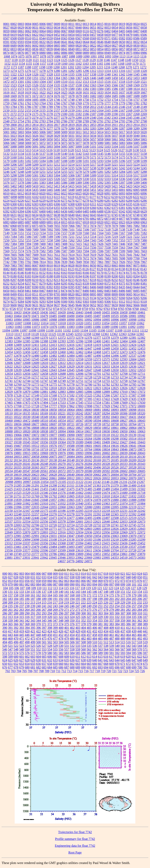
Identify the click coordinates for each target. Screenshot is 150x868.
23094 (27, 540)
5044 (6, 139)
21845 (35, 500)
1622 (43, 92)
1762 (28, 103)
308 (129, 613)
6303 (35, 204)
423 (44, 631)
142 (72, 592)
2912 (122, 125)
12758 (124, 381)
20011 (115, 453)
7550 (71, 247)
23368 (62, 543)
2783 (43, 121)
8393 (57, 287)
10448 (88, 312)
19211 (62, 439)
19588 (71, 446)
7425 (93, 244)
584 (72, 653)
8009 (43, 266)
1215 (100, 67)
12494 (106, 356)
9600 (14, 305)
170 (84, 595)
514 (117, 642)
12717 (35, 377)
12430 (27, 348)
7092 (50, 229)
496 (16, 642)
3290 (144, 129)
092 (84, 584)
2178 (50, 114)
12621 (141, 363)
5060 (108, 139)
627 (22, 660)
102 (140, 584)
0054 (115, 28)
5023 (14, 136)
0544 (42, 38)
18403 (115, 417)
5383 (43, 183)
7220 (122, 237)
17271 (124, 395)
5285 (129, 172)
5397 (122, 183)
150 (117, 592)
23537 (133, 547)
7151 (21, 233)
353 (89, 621)
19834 (106, 449)
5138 (50, 154)
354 (95, 621)
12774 (44, 385)
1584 (100, 89)
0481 (137, 35)
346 (50, 621)
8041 (86, 266)
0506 (144, 35)
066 (84, 581)
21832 (132, 496)
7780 (14, 262)
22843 (141, 529)
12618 (115, 363)
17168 (53, 395)
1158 (50, 64)
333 (123, 617)
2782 (35, 121)
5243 (129, 168)
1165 (100, 64)
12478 (18, 356)
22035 (35, 507)
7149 (6, 233)
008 (50, 574)
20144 (62, 460)
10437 (53, 312)
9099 (71, 298)
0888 (79, 53)
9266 (144, 298)
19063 (141, 431)
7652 (21, 258)
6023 (64, 193)
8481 (93, 291)
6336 (136, 204)
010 (61, 574)
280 (117, 610)
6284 (129, 201)
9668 (144, 305)
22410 (9, 518)
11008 (27, 323)
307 (123, 613)
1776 (100, 103)
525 (33, 646)
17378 (62, 399)
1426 (86, 78)
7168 (129, 233)
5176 (129, 157)
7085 (14, 229)
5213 (64, 165)
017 (100, 574)
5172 (100, 157)
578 (39, 653)
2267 (129, 114)
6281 (108, 201)
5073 (50, 143)
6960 (137, 222)
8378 (129, 284)
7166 (115, 233)
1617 (14, 92)
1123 (50, 60)
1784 (14, 107)
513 (111, 642)
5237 (86, 168)
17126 (18, 395)
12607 (18, 363)
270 (61, 610)
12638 (9, 370)
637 (78, 660)
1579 (64, 89)
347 (55, 621)
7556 (93, 247)
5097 (71, 147)
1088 (72, 56)
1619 (28, 92)
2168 (129, 110)
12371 (53, 338)
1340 (108, 74)
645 (123, 660)
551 (33, 649)
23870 (141, 554)
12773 (35, 385)
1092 (101, 56)
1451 (122, 78)
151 (123, 592)
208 (5, 602)
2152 (21, 110)
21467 (62, 489)
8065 (115, 266)
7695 (115, 258)
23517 (106, 547)
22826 (115, 529)
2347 (144, 118)
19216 (70, 439)
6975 (35, 226)
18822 (71, 428)
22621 (97, 522)
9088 (28, 298)
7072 (86, 226)
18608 (115, 421)
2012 (93, 107)
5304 (57, 175)
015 (89, 574)
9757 (70, 309)
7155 (50, 233)
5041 (144, 136)
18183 (53, 413)
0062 (28, 31)
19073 (44, 435)
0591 (6, 42)
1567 (122, 85)
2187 (93, 114)
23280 (124, 540)
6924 (129, 222)
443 (10, 635)
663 (78, 664)
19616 (115, 446)
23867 (133, 554)
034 (50, 577)
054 (16, 581)
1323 (21, 74)
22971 (133, 532)
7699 (129, 258)
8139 (129, 269)
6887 (28, 222)
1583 (93, 89)
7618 (86, 255)
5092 (43, 147)
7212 (79, 237)
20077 (62, 457)
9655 (100, 305)
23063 (115, 536)
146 (95, 592)
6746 (122, 215)
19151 (9, 439)
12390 (53, 341)
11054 (106, 323)
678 (16, 667)
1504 (43, 82)
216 (50, 602)
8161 (50, 273)
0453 (64, 35)
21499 (124, 489)
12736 (133, 377)
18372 (71, 417)
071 (112, 581)
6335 (129, 204)
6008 (144, 190)
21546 (44, 493)
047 (123, 577)
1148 (121, 60)
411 (123, 628)
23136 (71, 540)
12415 (62, 345)
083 (33, 584)
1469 (144, 78)
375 (67, 624)
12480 (35, 356)
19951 (35, 453)
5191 (86, 161)
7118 (108, 229)
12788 (18, 388)
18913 (18, 431)
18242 (79, 413)
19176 (27, 439)
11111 (136, 330)
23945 (53, 558)
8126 (86, 269)
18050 (53, 410)
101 (134, 584)
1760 (14, 103)
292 (39, 613)
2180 (64, 114)
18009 (141, 406)
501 (44, 642)
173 (100, 595)
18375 (80, 417)
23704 (115, 550)
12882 (53, 392)
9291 (35, 302)
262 (16, 610)
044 (106, 577)
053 (10, 581)
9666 (137, 305)
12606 (9, 363)
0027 (6, 28)
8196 (86, 276)
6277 (79, 201)
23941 (35, 558)
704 (19, 671)
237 (22, 606)
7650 (14, 258)
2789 (86, 121)
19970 (53, 453)
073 (123, 581)
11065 (18, 327)
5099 (79, 147)
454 (72, 635)
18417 (124, 417)
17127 (27, 395)
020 (117, 574)
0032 (43, 28)
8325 (79, 284)
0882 (57, 53)
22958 (115, 532)
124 (116, 588)
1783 (6, 107)
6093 (122, 193)
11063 (10, 327)
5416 (79, 186)
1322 (14, 74)
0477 (115, 35)
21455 (44, 489)
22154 (18, 511)
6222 (136, 197)
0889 (86, 53)
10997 (124, 320)
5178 (144, 157)
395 (33, 628)
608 (61, 657)
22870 (27, 532)
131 (10, 592)
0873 (144, 49)
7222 (136, 237)
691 (89, 667)
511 (100, 642)
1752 (100, 100)
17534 (71, 403)
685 (55, 667)
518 (140, 642)
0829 (129, 46)
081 (22, 584)
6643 (93, 215)
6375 (115, 208)
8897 (100, 294)
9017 (144, 294)
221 (78, 602)
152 (129, 592)
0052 (100, 28)
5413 (57, 186)
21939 (71, 504)
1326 (35, 74)
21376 (106, 485)
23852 (106, 554)
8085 (14, 269)
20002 (106, 453)
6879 (129, 219)
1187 (21, 67)
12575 (106, 359)
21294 (44, 485)
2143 (100, 107)
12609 (35, 363)
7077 (100, 226)
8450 (6, 291)
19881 (18, 453)
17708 (18, 406)
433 (100, 631)
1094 (115, 56)
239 (33, 606)
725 (137, 671)
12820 (71, 388)
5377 (14, 183)
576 (27, 653)
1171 (142, 64)
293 (44, 613)
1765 (50, 103)
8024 (64, 266)
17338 (35, 399)
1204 (85, 67)
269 (55, 610)
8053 (108, 266)
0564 (57, 38)
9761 (92, 309)
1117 (8, 60)
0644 (86, 42)
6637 (50, 215)
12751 (80, 381)
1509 (57, 82)
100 (129, 584)
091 (78, 584)
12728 (88, 377)
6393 (14, 211)
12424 (132, 345)
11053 (97, 323)
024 (140, 574)
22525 (141, 518)
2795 (122, 121)
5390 (86, 183)
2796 (129, 121)
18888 (9, 431)
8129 (100, 269)
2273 (28, 118)
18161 (35, 413)
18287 (97, 413)
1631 (86, 92)
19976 (62, 453)
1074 (14, 56)
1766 (57, 103)
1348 (14, 78)
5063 (129, 139)
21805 (71, 496)
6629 (144, 211)
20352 (9, 467)
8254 (21, 284)
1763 (35, 103)
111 (44, 588)
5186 (50, 161)
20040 (132, 453)
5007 (50, 132)
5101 (93, 147)
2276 (50, 118)
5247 (14, 172)
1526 (35, 85)
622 (140, 657)
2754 (21, 121)
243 (55, 606)
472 (27, 639)
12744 (27, 381)
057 (33, 581)
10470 (27, 316)
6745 (115, 215)
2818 (64, 125)
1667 (144, 92)
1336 (79, 74)
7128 (115, 229)
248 (84, 606)
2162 (86, 110)
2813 (28, 125)
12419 (97, 345)
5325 (50, 179)
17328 (27, 399)
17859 (62, 406)
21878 (97, 500)
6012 (21, 193)
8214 (64, 280)
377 (78, 624)
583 (67, 653)
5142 (79, 154)
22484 (80, 518)
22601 (80, 522)
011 (67, 574)
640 (95, 660)
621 (134, 657)
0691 (28, 46)
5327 (64, 179)
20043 (141, 453)
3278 (57, 129)
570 (140, 649)
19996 (88, 453)
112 (50, 588)
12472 (115, 352)
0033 (50, 28)
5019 (136, 132)
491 (134, 639)
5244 (137, 168)
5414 (64, 186)
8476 (71, 291)
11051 (88, 323)
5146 (108, 154)
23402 (88, 543)
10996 (115, 320)
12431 (35, 348)
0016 (107, 24)
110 (39, 588)
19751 (80, 449)
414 (140, 628)
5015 (107, 132)
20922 (88, 478)
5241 (115, 168)
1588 (129, 89)
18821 (62, 428)
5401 (6, 186)
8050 (93, 266)
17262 (97, 395)
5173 (108, 157)
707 (36, 671)
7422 (86, 244)
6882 (144, 219)
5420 (107, 186)
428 (72, 631)
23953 (71, 558)
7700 (137, 258)
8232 (115, 280)
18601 (106, 421)
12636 (133, 366)
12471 (106, 352)
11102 (67, 330)
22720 (53, 525)
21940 (80, 504)
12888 (97, 392)
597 (145, 653)
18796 (27, 428)
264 (27, 610)
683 (44, 667)
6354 (50, 208)
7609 (35, 255)
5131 (143, 150)
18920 (27, 431)
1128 (85, 60)
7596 (100, 251)
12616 (97, 363)
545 (145, 646)
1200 (56, 67)
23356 (44, 543)
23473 (27, 547)
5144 (93, 154)
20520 (106, 467)
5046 (21, 139)
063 (67, 581)
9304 (93, 302)
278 (106, 610)
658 (50, 664)
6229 (43, 201)
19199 (53, 439)
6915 (64, 222)
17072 (141, 392)
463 (123, 635)
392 (16, 628)
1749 (79, 100)
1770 (86, 103)
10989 (62, 320)
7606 (21, 255)
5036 (108, 136)
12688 (62, 374)
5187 (57, 161)
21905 (35, 504)
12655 (18, 374)
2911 (115, 125)
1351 (35, 78)
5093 (50, 147)
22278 (71, 514)
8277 (35, 284)
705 (24, 671)
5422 (122, 186)
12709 (133, 374)
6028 (100, 193)
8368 (93, 284)
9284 (21, 302)
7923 (115, 262)
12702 (106, 374)
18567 (80, 421)
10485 (53, 316)
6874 (115, 219)
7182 (144, 233)
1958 (86, 107)
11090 (114, 327)
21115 (71, 482)
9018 (6, 298)
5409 (28, 186)
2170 (144, 110)
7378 (137, 240)
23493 (71, 547)
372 (50, 624)
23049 (80, 536)
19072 (35, 435)
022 (128, 574)
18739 (97, 424)
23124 (62, 540)
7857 (93, 262)
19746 (71, 449)
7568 (144, 247)
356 (106, 621)
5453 (108, 190)
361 (134, 621)
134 (27, 592)
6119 (71, 197)
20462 (71, 467)
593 (123, 653)
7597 (108, 251)
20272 (71, 464)
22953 (97, 532)
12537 (133, 356)
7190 (57, 237)
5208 (28, 165)
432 (95, 631)
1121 (36, 60)
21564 (53, 493)
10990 (71, 320)
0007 (50, 24)
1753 (108, 100)
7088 (28, 229)
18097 (124, 410)
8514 (42, 294)
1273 (6, 71)
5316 (129, 175)
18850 (97, 428)
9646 (79, 305)
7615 (79, 255)
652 (16, 664)
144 (84, 592)
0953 (115, 53)
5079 (93, 143)
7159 (79, 233)
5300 (28, 175)
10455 (106, 312)
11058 (132, 323)
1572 (14, 89)
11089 (106, 327)
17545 (80, 403)
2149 (144, 107)
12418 (88, 345)
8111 (50, 269)
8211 (42, 280)
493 (145, 639)
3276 (43, 129)
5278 (79, 172)
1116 (143, 56)
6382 (129, 208)
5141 (71, 154)
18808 (35, 428)
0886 (64, 53)
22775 (62, 529)
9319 (6, 305)
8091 (35, 269)
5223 (129, 165)
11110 (127, 330)
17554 (97, 403)
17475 (27, 403)
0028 (14, 28)
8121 (64, 269)
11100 (50, 330)
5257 (71, 172)
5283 (115, 172)
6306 (57, 204)
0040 (79, 28)
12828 (141, 388)
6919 (93, 222)
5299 (21, 175)
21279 (9, 485)
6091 (107, 193)
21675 (115, 493)
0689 (14, 46)
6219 (122, 197)
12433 (44, 348)
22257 (35, 514)
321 (55, 617)
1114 (129, 56)
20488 (80, 467)
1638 (129, 92)
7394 (28, 244)
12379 (115, 338)
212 (27, 602)
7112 (100, 229)
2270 (6, 118)
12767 (141, 381)
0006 (43, 24)
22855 (18, 532)
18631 (133, 421)
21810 (80, 496)
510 (95, 642)
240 (39, 606)
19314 (132, 439)
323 (67, 617)
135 (33, 592)
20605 (141, 471)
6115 (57, 197)
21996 (18, 507)
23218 (115, 540)
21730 (9, 496)
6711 (108, 215)
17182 (71, 395)
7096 (64, 229)
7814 (43, 262)
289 (22, 613)
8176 (137, 273)
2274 (35, 118)
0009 (57, 24)
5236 (79, 168)
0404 (115, 31)
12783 (115, 385)
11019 (71, 323)
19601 (88, 446)
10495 (88, 316)
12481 (44, 356)
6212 (107, 197)
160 (27, 595)
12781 (97, 385)
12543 (27, 359)
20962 (124, 478)
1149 (128, 60)
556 (61, 649)
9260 (122, 298)
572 (5, 653)
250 (95, 606)
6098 (14, 197)
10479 (44, 316)
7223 (144, 237)
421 (33, 631)
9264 (129, 298)
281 (123, 610)
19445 (9, 446)
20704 (133, 475)
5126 (114, 150)
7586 (57, 251)
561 (89, 649)
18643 (141, 421)
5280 (93, 172)
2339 (86, 118)
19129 (123, 435)
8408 (100, 287)
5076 (71, 143)
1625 (64, 92)
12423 (123, 345)
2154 (35, 110)
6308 (71, 204)
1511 (71, 82)
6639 (64, 215)
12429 (18, 348)
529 (55, 646)
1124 (57, 60)
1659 (137, 92)
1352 (43, 78)
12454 (9, 352)
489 (123, 639)
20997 (27, 482)
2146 (122, 107)
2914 (136, 125)
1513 (86, 82)
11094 (6, 330)
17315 (9, 399)
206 (140, 599)
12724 (62, 377)
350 (72, 621)
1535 (57, 85)
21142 (97, 482)
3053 (21, 129)
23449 (133, 543)
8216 (79, 280)
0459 (108, 35)
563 (100, 649)
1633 (100, 92)
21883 (124, 500)
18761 (124, 424)
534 (84, 646)
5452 (100, 190)
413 (134, 628)
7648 (6, 258)
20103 (97, 457)
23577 (27, 550)
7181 (137, 233)
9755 (63, 309)
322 (61, 617)
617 (111, 657)
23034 (62, 536)
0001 (6, 24)
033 (44, 577)
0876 (21, 53)
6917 (79, 222)
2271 (14, 118)
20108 (106, 457)
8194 (79, 276)
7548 (64, 247)
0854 (100, 49)
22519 (133, 518)
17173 (62, 395)
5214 (71, 165)
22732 (97, 525)
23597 (53, 550)
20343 (141, 464)
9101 (79, 298)
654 (27, 664)
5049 (43, 139)
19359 (53, 442)
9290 (28, 302)
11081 (62, 327)
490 (129, 639)
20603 (133, 471)
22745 (133, 525)
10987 (44, 320)
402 (72, 628)
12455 (18, 352)
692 (95, 667)
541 (123, 646)
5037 (115, 136)
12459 (53, 352)
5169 (79, 157)
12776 (62, 385)
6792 (64, 219)
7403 (50, 244)
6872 (100, 219)
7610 (43, 255)
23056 (106, 536)
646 (129, 660)
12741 (9, 381)
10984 (18, 320)
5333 (108, 179)
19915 (27, 453)
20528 (133, 467)
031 (33, 577)
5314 (115, 175)
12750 (71, 381)
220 (72, 602)
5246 (6, 172)
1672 (35, 96)
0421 (28, 35)
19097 (80, 435)
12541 (9, 359)
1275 (21, 71)
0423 (43, 35)
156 (5, 595)
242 (50, 606)
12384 (18, 341)
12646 (80, 370)
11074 (44, 327)
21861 (62, 500)
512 (106, 642)
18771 (141, 424)
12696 (80, 374)
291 (33, 613)
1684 (108, 96)
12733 (115, 377)
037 (67, 577)
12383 (9, 341)
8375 (122, 284)
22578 (62, 522)
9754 (56, 309)
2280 (79, 118)
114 (61, 588)
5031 (71, 136)
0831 (144, 46)
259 (145, 606)
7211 (71, 237)
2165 (108, 110)
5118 (57, 150)
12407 (141, 341)
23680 (106, 550)
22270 (53, 514)
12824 (106, 388)
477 (55, 639)
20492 (88, 467)
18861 (115, 428)
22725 (80, 525)
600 (16, 657)
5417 (86, 186)
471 (22, 639)
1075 (21, 56)
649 (145, 660)
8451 (14, 291)
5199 (144, 161)
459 (100, 635)
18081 (97, 410)
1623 (50, 92)
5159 (6, 157)
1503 (35, 82)
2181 (71, 114)
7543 (43, 247)
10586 (124, 316)
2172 (14, 114)
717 (92, 671)
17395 (88, 399)
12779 (80, 385)
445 (22, 635)
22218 (106, 511)
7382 (6, 244)
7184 (14, 237)
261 (10, 610)
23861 (124, 554)
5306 (71, 175)
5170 (86, 157)
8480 (86, 291)
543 (134, 646)
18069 (88, 410)
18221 (62, 413)
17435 (133, 399)
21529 (27, 493)
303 (100, 613)
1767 (64, 103)
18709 (62, 424)
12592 (115, 359)
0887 (71, 53)
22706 (35, 525)
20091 (80, 457)
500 (39, 642)
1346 (144, 74)
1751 (93, 100)
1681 (86, 96)
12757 (115, 381)
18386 (88, 417)
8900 (122, 294)
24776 (71, 561)
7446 (122, 244)
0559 (50, 38)
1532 (43, 85)
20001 (97, 453)
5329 (79, 179)
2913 (129, 125)
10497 (97, 316)
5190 (79, 161)
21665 (88, 493)
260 (5, 610)
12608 (27, 363)
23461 (18, 547)
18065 (80, 410)
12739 (141, 377)
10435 (35, 312)
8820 (71, 294)
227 (111, 602)
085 (44, 584)
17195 (80, 395)
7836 (57, 262)
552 (39, 649)
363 (145, 621)
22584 (71, 522)
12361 (105, 334)
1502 (28, 82)
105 (11, 588)
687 (67, 667)
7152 (28, 233)
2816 (50, 125)
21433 (18, 489)
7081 (129, 226)
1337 (86, 74)
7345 (100, 240)
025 (145, 574)
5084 (129, 143)
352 (84, 621)
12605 (141, 359)
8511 (35, 294)
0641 (64, 42)
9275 (14, 302)
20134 (18, 460)
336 (140, 617)
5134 (21, 154)
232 (140, 602)
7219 (115, 237)
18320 (141, 413)
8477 (79, 291)
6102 (36, 197)
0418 (6, 35)
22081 (97, 507)
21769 (35, 496)
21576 (62, 493)
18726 (80, 424)
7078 (108, 226)
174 (106, 595)
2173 (21, 114)
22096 (124, 507)
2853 (93, 125)
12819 (62, 388)
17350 (53, 399)
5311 (108, 175)
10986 (35, 320)
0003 (21, 24)
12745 (35, 381)
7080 (122, 226)
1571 (6, 89)
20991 (18, 482)
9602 (21, 305)
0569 (93, 38)
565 (112, 649)
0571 (107, 38)
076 (140, 581)
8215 (71, 280)
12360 (96, 334)
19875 (141, 449)
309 (134, 613)
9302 (79, 302)
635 (67, 660)
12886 (88, 392)
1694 (28, 100)
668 (106, 664)
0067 (64, 31)
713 (69, 671)
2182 (79, 114)
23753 (27, 554)
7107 (93, 229)
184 (16, 599)
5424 (136, 186)
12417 (79, 345)
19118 (106, 435)
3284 (100, 129)
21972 (115, 504)
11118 (27, 334)
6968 (14, 226)
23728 (132, 550)
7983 (14, 266)
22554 (27, 522)
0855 (108, 49)
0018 (115, 24)
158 (16, 595)
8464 (35, 291)
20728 (9, 478)
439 (134, 631)
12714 (18, 377)
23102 (44, 540)
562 (95, 649)
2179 (57, 114)
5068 (21, 143)
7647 (144, 255)
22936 (88, 532)
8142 (136, 269)
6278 (86, 201)
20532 (141, 467)
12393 (62, 341)
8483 (108, 291)
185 (22, 599)
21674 (106, 493)
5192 (93, 161)
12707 (115, 374)
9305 (100, 302)
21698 (133, 493)
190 (50, 599)
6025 (79, 193)
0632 (43, 42)
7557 (100, 247)
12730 (106, 377)
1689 (144, 96)
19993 (80, 453)
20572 (62, 471)
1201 (64, 67)
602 (27, 657)
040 (84, 577)
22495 (88, 518)
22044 (44, 507)
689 (78, 667)
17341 (44, 399)
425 (55, 631)
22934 (80, 532)
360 (129, 621)
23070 (133, 536)
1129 (92, 60)
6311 (93, 204)
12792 (44, 388)
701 (145, 667)
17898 (88, 406)
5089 (21, 147)
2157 (57, 110)
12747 (44, 381)
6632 (21, 215)
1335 (71, 74)
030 (27, 577)
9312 (122, 302)
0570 (100, 38)
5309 (93, 175)
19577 (62, 446)
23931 (27, 558)
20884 (62, 478)
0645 (93, 42)
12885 (80, 392)
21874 (88, 500)
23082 (18, 540)
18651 (9, 424)
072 (117, 581)
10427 (144, 309)
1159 (57, 64)
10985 (27, 320)
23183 (88, 540)
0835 (28, 49)
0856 (115, 49)
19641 (133, 446)
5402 (14, 186)
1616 (6, 92)
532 (72, 646)
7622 (107, 255)
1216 (107, 67)
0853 (93, 49)
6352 (35, 208)
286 (5, 613)
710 (53, 671)
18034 (44, 410)
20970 (133, 478)
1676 (57, 96)
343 (33, 621)
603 (33, 657)
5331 (93, 179)
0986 (144, 53)
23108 (53, 540)
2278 (64, 118)
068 (95, 581)
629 (33, 660)
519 (145, 642)
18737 (88, 424)
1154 (22, 64)
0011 (71, 24)
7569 (6, 251)
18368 (62, 417)
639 (89, 660)
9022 (14, 298)
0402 (107, 31)
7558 (108, 247)
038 (72, 577)
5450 (86, 190)
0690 (21, 46)
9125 (86, 298)
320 (50, 617)
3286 (115, 129)
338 (5, 621)
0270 (93, 31)
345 (44, 621)
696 (117, 667)
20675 (106, 475)
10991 (80, 320)
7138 (122, 229)
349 (67, 621)
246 (72, 606)
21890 (141, 500)
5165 (50, 157)
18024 (27, 410)
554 (50, 649)
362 (140, 621)
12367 (18, 338)
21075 (53, 482)
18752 (106, 424)
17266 (106, 395)
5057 (93, 139)
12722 (44, 377)
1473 (14, 82)
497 (22, 642)
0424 (50, 35)
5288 (144, 172)
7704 (144, 258)
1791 (64, 107)
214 (38, 602)
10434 (27, 312)
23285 (133, 540)
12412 (44, 345)
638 (84, 660)
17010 (124, 392)
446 (27, 635)
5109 (7, 150)
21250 (132, 482)
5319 (6, 179)
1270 (129, 67)
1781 (137, 103)
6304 (43, 204)
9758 (78, 309)
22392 (133, 514)
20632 (62, 475)
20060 (44, 457)
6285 (137, 201)
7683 (108, 258)
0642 (71, 42)
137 (44, 592)
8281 (50, 284)
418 (16, 631)
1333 (57, 74)
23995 (106, 558)
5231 (43, 168)
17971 (124, 406)
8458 (21, 291)
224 (95, 602)
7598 (115, 251)
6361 (100, 208)
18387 (97, 417)
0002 (14, 24)
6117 (64, 197)
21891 (9, 504)
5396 (115, 183)
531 (67, 646)
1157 (43, 64)
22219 (115, 511)
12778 (71, 385)
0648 (108, 42)
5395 (108, 183)
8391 (43, 287)
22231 (124, 511)
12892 (115, 392)
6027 (93, 193)
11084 (79, 327)
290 (27, 613)
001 (10, 574)
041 (89, 577)
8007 (35, 266)
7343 (93, 240)
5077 (79, 143)
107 (22, 588)
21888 (133, 500)
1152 (7, 64)
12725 (71, 377)
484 (95, 639)
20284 (88, 464)
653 (22, 664)
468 (5, 639)
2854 (100, 125)
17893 (80, 406)
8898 (107, 294)
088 (61, 584)
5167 (64, 157)
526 (39, 646)
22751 (141, 525)
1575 (35, 89)
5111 (14, 150)
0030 (28, 28)
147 (100, 592)
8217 (86, 280)
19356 (44, 442)
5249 (28, 172)
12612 (62, 363)
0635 (50, 42)
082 (27, 584)
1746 (57, 100)
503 (55, 642)
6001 (122, 190)
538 (106, 646)
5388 (71, 183)
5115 (42, 150)
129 (145, 588)
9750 (42, 309)
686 (61, 667)
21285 (18, 485)
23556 (9, 550)
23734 (141, 550)
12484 (71, 356)
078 (5, 584)
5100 (86, 147)
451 (55, 635)
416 (5, 631)
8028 (71, 266)
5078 (86, 143)
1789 (50, 107)
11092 (132, 327)
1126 (71, 60)
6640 (71, 215)
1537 (71, 85)
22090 (106, 507)
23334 (18, 543)
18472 (27, 421)
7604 (6, 255)
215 (44, 602)
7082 (137, 226)
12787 (9, 388)
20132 (9, 460)
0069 (79, 31)
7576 (28, 251)
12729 (97, 377)
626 (16, 660)
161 (33, 595)
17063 (133, 392)
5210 (43, 165)
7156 (57, 233)
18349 (44, 417)
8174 (122, 273)
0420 (21, 35)
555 (55, 649)
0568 (86, 38)
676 (5, 667)
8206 (6, 280)
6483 (71, 211)
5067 (14, 143)
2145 (115, 107)
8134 (115, 269)
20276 (80, 464)
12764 (133, 381)
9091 (35, 298)
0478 (122, 35)
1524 (21, 85)
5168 (71, 157)
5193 (100, 161)
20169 (97, 460)
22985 (27, 536)
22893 (44, 532)
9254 (100, 298)
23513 (97, 547)
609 (67, 657)
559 (78, 649)
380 (95, 624)
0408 (144, 31)
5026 (35, 136)
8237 (122, 280)
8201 (122, 276)
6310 (86, 204)
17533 (62, 403)
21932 (62, 504)
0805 (57, 46)
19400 (88, 442)
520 (5, 646)
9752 (49, 309)
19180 (35, 439)
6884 (14, 222)
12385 (27, 341)
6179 (100, 197)
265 (33, 610)
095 (100, 584)
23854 (115, 554)
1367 (79, 78)
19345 (27, 442)
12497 (124, 356)
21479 (80, 489)
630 (39, 660)
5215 (79, 165)
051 (145, 577)
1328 (50, 74)
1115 (136, 56)
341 (22, 621)
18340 (35, 417)
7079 (115, 226)
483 (89, 639)
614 (95, 657)
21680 (124, 493)
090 (72, 584)
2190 (115, 114)
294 (50, 613)
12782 (106, 385)
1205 (93, 67)
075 (134, 581)
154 (140, 592)
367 (22, 624)
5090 (28, 147)
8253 (14, 284)
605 (44, 657)
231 (134, 602)
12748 (53, 381)
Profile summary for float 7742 (75, 839)
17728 (35, 406)
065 (78, 581)
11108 (119, 330)
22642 (115, 522)
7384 (14, 244)
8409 (108, 287)
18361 (53, 417)
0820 (79, 46)
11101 (58, 330)
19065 (9, 435)
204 (129, 599)
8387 (28, 287)
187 (33, 599)
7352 (115, 240)
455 (78, 635)
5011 (79, 132)
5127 (121, 150)
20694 (115, 475)
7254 (35, 240)
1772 (93, 103)
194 (72, 599)
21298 (53, 485)
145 (89, 592)
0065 (50, 31)
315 (22, 617)
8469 (50, 291)
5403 (21, 186)
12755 (106, 381)
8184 (35, 276)
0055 (122, 28)
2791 (100, 121)
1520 (136, 82)
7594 (86, 251)
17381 (71, 399)
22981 (18, 536)
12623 (18, 366)
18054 (62, 410)
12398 (88, 341)
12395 (71, 341)
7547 (57, 247)
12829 (9, 392)
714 (75, 671)
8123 (71, 269)
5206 (14, 165)
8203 (129, 276)
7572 (14, 251)
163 (44, 595)
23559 (18, 550)
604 (39, 657)
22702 (27, 525)
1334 (64, 74)
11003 (10, 323)
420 (27, 631)
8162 (57, 273)
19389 (80, 442)
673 (134, 664)
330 (106, 617)
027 (10, 577)
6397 (35, 211)
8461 (28, 291)
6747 (129, 215)
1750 (86, 100)
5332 (100, 179)
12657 (35, 374)
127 (133, 588)
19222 (79, 439)
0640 (57, 42)
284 (140, 610)
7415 (79, 244)
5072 (43, 143)
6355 (57, 208)
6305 (50, 204)
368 (27, 624)
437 (123, 631)
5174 (115, 157)
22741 (115, 525)
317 (33, 617)
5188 (64, 161)
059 (44, 581)
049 (134, 577)
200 (106, 599)
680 (27, 667)
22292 (97, 514)
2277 (57, 118)
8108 (43, 269)
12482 (53, 356)
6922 (115, 222)
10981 (133, 316)
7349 (108, 240)
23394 (80, 543)
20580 (88, 471)
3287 (122, 129)
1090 (86, 56)
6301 (21, 204)
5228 (21, 168)
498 (27, 642)
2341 (100, 118)
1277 (35, 71)
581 (55, 653)
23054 (97, 536)
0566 (71, 38)
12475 (133, 352)
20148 (71, 460)
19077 (53, 435)
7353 (122, 240)
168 (72, 595)
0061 (21, 31)
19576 (53, 446)
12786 (141, 385)
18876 (141, 428)
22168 (35, 511)
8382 (6, 287)
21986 (9, 507)
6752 (21, 219)
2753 (14, 121)
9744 (27, 309)
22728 (88, 525)
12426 (141, 345)
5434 (28, 190)
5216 (86, 165)
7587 (64, 251)
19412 (115, 442)
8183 (28, 276)
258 (140, 606)
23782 (44, 554)
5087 (6, 147)
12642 (44, 370)
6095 (136, 193)
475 (44, 639)
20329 (115, 464)
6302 (28, 204)
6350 (28, 208)
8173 (115, 273)
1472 (6, 82)
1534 (50, 85)
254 (117, 606)
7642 (136, 255)
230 (128, 602)
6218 (114, 197)
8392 (50, 287)
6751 (14, 219)
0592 (14, 42)
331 (112, 617)
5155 (122, 154)
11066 (27, 327)
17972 (133, 406)
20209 (133, 460)
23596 (44, 550)
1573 (21, 89)
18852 (106, 428)
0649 (115, 42)
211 (22, 602)
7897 (108, 262)
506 (72, 642)
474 (39, 639)
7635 (122, 255)
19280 (97, 439)
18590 (88, 421)
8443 (129, 287)
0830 (137, 46)
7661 (43, 258)
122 (105, 588)
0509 (21, 38)
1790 (57, 107)
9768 (136, 309)
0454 (71, 35)
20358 (27, 467)
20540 (18, 471)
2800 (14, 125)
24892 (80, 561)
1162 (79, 64)
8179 (6, 276)
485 (100, 639)
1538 (79, 85)
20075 (53, 457)
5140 (64, 154)
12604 (133, 359)
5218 (100, 165)
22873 (35, 532)
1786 (28, 107)
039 (78, 577)
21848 (44, 500)
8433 (115, 287)
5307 (79, 175)
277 (100, 610)
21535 (35, 493)
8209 (28, 280)
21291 (35, 485)
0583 (129, 38)
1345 (137, 74)
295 (55, 613)
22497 (106, 518)
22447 (44, 518)
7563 (122, 247)
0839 (50, 49)
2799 (6, 125)
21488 (97, 489)
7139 (129, 229)
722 (120, 671)
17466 (18, 403)
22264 (44, 514)
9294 (50, 302)
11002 (141, 320)
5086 (144, 143)
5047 (28, 139)
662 (72, 664)
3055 (35, 129)
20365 (35, 467)
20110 (124, 457)
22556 (44, 522)
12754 (97, 381)
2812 (21, 125)
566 (117, 649)
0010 (64, 24)
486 (106, 639)
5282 (108, 172)
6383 (137, 208)
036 (61, 577)
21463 (53, 489)
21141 (88, 482)
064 (72, 581)
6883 (6, 222)
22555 (35, 522)
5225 (144, 165)
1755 (122, 100)
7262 (71, 240)
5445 (50, 190)
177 (123, 595)
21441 (35, 489)
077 (145, 581)
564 (106, 649)
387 (134, 624)
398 (50, 628)
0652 (137, 42)
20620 (27, 475)
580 (50, 653)
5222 (122, 165)
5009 (64, 132)
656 (39, 664)
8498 (6, 294)
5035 (100, 136)
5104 (115, 147)
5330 (86, 179)
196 (84, 599)
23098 (35, 540)
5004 (28, 132)
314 (16, 617)
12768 (9, 385)
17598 (115, 403)
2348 (6, 121)
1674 (50, 96)
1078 (43, 56)
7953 (129, 262)
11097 (24, 330)
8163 (64, 273)
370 (39, 624)
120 (94, 588)
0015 (100, 24)
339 (10, 621)
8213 (57, 280)
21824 (115, 496)
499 (33, 642)
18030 (35, 410)
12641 (35, 370)
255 (123, 606)
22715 (44, 525)
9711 (6, 309)
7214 (93, 237)
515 (123, 642)
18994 (62, 431)
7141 (144, 229)
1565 (108, 85)
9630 (28, 305)
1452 (129, 78)
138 (50, 592)
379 (89, 624)
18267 (88, 413)
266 (39, 610)
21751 (18, 496)
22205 (80, 511)
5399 (137, 183)
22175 (44, 511)
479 (67, 639)
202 (117, 599)
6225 (14, 201)
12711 (141, 374)
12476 (141, 352)
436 (117, 631)
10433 (18, 312)
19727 (53, 449)
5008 (57, 132)
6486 (93, 211)
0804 (50, 46)
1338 (93, 74)
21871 (80, 500)
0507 (6, 38)
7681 (100, 258)
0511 (35, 38)
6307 (64, 204)
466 (140, 635)
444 (16, 635)
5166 (57, 157)
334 (129, 617)
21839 (18, 500)
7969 (6, 266)
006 (39, 574)
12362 (114, 334)
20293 (97, 464)
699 (134, 667)
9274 (6, 302)
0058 (144, 28)
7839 (64, 262)
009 (55, 574)
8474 (64, 291)
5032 (79, 136)
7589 (71, 251)
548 (16, 649)
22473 (53, 518)
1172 (7, 67)
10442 (71, 312)
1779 (122, 103)
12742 (18, 381)
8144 (6, 273)
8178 (144, 273)
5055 (79, 139)
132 (16, 592)
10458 (124, 312)
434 (106, 631)
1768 (71, 103)
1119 (22, 60)
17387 (80, 399)
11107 (110, 330)
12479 (27, 356)
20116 (132, 457)
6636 (43, 215)
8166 (86, 273)
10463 (9, 316)
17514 (53, 403)
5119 (64, 150)
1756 (129, 100)
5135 (28, 154)
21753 (27, 496)
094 (95, 584)
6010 (6, 193)
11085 (88, 327)
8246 (136, 280)
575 (22, 653)
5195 (115, 161)
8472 (57, 291)
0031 (35, 28)
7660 (35, 258)
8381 (144, 284)
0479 (129, 35)
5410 (35, 186)
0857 (122, 49)
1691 (6, 100)
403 (78, 628)
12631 (88, 366)
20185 (115, 460)
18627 (124, 421)
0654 (144, 42)
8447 (144, 287)
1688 (137, 96)
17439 (141, 399)
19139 (132, 435)
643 (112, 660)
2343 (115, 118)
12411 (35, 345)
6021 (50, 193)
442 (5, 635)
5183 (35, 161)
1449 (108, 78)
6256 (57, 201)
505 (67, 642)
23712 (123, 550)
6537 (115, 211)
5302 (43, 175)
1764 (43, 103)
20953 (115, 478)
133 (22, 592)
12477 (9, 356)
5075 (64, 143)
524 (27, 646)
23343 (35, 543)
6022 (57, 193)
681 (33, 667)
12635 (124, 366)
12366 (9, 338)
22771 (53, 529)
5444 (43, 190)
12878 (18, 392)
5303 (50, 175)
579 (44, 653)
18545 (53, 421)
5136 (35, 154)
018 (106, 574)
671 (123, 664)
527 (44, 646)
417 (10, 631)
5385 (57, 183)
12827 (133, 388)
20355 (18, 467)
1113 (122, 56)
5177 (137, 157)
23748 (9, 554)
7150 (14, 233)
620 (128, 657)
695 (112, 667)
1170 (135, 64)
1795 (79, 107)
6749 (144, 215)
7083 (144, 226)
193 (67, 599)
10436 (44, 312)
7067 (79, 226)
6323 (100, 204)
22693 (18, 525)
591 (112, 653)
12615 (88, 363)
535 (89, 646)
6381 (122, 208)
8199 (108, 276)
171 (89, 595)
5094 (57, 147)
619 (123, 657)
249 (89, 606)
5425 (144, 186)
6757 (57, 219)
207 (145, 599)
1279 (50, 71)
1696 (43, 100)
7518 (21, 247)
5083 (122, 143)
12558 (80, 359)
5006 (43, 132)
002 (16, 574)
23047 (71, 536)
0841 (64, 49)
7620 (100, 255)
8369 (100, 284)
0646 (100, 42)
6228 (35, 201)
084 (39, 584)
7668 (71, 258)
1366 (71, 78)
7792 (28, 262)
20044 (9, 457)
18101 (141, 410)
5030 (64, 136)
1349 (21, 78)
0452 (57, 35)
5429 (14, 190)
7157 (64, 233)
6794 (79, 219)
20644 (80, 475)
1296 (86, 71)
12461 (71, 352)
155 (145, 592)
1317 (129, 71)
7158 (71, 233)
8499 (14, 294)
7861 (100, 262)
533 (78, 646)
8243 (129, 280)
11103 (76, 330)
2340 (93, 118)
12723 (53, 377)
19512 (35, 446)
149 (112, 592)
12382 (141, 338)
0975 (129, 53)
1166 (107, 64)
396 (39, 628)
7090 (43, 229)
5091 (35, 147)
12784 (124, 385)
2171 (6, 114)
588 (95, 653)
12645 (71, 370)
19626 (124, 446)
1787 (35, 107)
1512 (79, 82)
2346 (137, 118)
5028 (50, 136)
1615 (144, 89)
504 (61, 642)
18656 (18, 424)
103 (145, 584)
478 (61, 639)
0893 (93, 53)
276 (95, 610)
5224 (136, 165)
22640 (106, 522)
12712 (9, 377)
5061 (115, 139)
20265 (53, 464)
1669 (14, 96)
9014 (136, 294)
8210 (35, 280)
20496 (97, 467)
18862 (124, 428)
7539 (35, 247)
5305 (64, 175)
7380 (144, 240)
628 (27, 660)
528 (50, 646)
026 (5, 577)
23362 (53, 543)
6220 (129, 197)
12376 (88, 338)
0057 (137, 28)
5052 (64, 139)
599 (10, 657)
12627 (53, 366)
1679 (79, 96)
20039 (123, 453)
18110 (9, 413)
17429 (124, 399)
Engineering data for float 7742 (75, 846)
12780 (88, 385)
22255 (27, 514)
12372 (62, 338)
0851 (79, 49)
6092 (115, 193)
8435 (122, 287)
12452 (133, 348)
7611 (50, 255)
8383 (14, 287)
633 (55, 660)
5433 (21, 190)
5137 (43, 154)
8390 (35, 287)
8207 (14, 280)
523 (22, 646)
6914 (57, 222)
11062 (140, 323)
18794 (18, 428)
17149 (35, 395)
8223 (100, 280)
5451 (93, 190)
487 (112, 639)
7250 (6, 240)
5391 (93, 183)
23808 (71, 554)
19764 (88, 449)
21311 (71, 485)
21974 (124, 504)
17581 (106, 403)
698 (129, 667)
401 (67, 628)
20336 (133, 464)
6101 (28, 197)
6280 (100, 201)
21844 (27, 500)
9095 (57, 298)
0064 (43, 31)
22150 (9, 511)
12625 (35, 366)
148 (106, 592)
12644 (62, 370)
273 (78, 610)
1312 (93, 71)
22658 (133, 522)
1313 (100, 71)
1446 (93, 78)
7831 (50, 262)
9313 (129, 302)
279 (112, 610)
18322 (18, 417)
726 (142, 671)
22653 (124, 522)
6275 (64, 201)
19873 (133, 449)
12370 (44, 338)
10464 (18, 316)
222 (83, 602)
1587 (122, 89)
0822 (93, 46)
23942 (44, 558)
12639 (18, 370)
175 (112, 595)
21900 (18, 504)
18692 (44, 424)
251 (100, 606)
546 (5, 649)
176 (117, 595)
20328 (106, 464)
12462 (80, 352)
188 (39, 599)
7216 (107, 237)
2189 (108, 114)
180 (140, 595)
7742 (6, 262)
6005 (137, 190)
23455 (9, 547)
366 (16, 624)
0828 (122, 46)
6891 (50, 222)
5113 (28, 150)
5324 (43, 179)
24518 (124, 558)
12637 (141, 366)
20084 (71, 457)
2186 (86, 114)
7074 (93, 226)
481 (78, 639)
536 (95, 646)
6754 (35, 219)
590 (106, 653)
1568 (129, 85)
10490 (71, 316)
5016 (115, 132)
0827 (115, 46)
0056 (129, 28)
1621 (35, 92)
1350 (28, 78)
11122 (44, 334)
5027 (43, 136)
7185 (21, 237)
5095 (64, 147)
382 (106, 624)
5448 (71, 190)
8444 (137, 287)
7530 (28, 247)
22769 (44, 529)
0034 (57, 28)
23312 (9, 543)
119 (88, 588)
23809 (80, 554)
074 (129, 581)
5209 (35, 165)
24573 (133, 558)
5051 (57, 139)
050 (140, 577)
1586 (115, 89)
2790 (93, 121)
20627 (44, 475)
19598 (80, 446)
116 (72, 588)
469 (10, 639)
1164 (93, 64)
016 (95, 574)
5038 (122, 136)
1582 (86, 89)
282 (129, 610)
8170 (100, 273)
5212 (57, 165)
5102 (100, 147)
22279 (80, 514)
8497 (144, 291)
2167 (122, 110)
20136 (35, 460)
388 (140, 624)
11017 (53, 323)
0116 (86, 31)
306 (117, 613)
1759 (6, 103)
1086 (57, 56)
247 (78, 606)
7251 (14, 240)
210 (16, 602)
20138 (53, 460)
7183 (6, 237)
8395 (71, 287)
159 (22, 595)
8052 (100, 266)
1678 (71, 96)
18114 (18, 413)
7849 (79, 262)
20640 (71, 475)
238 (27, 606)
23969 (88, 558)
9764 (114, 309)
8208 (21, 280)
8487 (129, 291)
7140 (136, 229)
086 (50, 584)
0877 (28, 53)
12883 (62, 392)
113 (55, 588)
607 (55, 657)
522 (16, 646)
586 (84, 653)
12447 (88, 348)
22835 (133, 529)
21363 (97, 485)
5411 (42, 186)
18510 (44, 421)
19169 (18, 439)
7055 (57, 226)
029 (22, 577)
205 (134, 599)
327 (89, 617)
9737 (20, 309)
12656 (27, 374)
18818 (44, 428)
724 (131, 671)
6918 (86, 222)
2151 (14, 110)
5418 (93, 186)
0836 (35, 49)
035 (55, 577)
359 (123, 621)
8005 (28, 266)
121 (100, 588)
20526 (115, 467)
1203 (78, 67)
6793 (71, 219)
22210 (88, 511)
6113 (50, 197)
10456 (115, 312)
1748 (71, 100)
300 (84, 613)
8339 (86, 284)
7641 (129, 255)
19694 (18, 449)
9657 (108, 305)
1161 (71, 64)
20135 (27, 460)
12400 (97, 341)
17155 (44, 395)
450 (50, 635)
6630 (6, 215)
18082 (106, 410)
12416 (70, 345)
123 (111, 588)
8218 (93, 280)
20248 (44, 464)
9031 (21, 298)
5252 (50, 172)
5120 (71, 150)
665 (89, 664)
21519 (9, 493)
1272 (143, 67)
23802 (62, 554)
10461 (141, 312)
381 (100, 624)
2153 (28, 110)
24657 (62, 561)
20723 (141, 475)
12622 (9, 366)
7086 (21, 229)
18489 (35, 421)
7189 (50, 237)
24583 (141, 558)
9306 (108, 302)
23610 (80, 550)
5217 (93, 165)
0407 (136, 31)
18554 (62, 421)
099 (123, 584)
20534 (9, 471)
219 (66, 602)
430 (84, 631)
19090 (71, 435)
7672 (86, 258)
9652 (93, 305)
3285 (108, 129)
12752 (88, 381)
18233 (70, 413)
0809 (71, 46)
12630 (80, 366)
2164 (100, 110)
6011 (14, 193)
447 (33, 635)
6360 (93, 208)
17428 (115, 399)
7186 (28, 237)
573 (10, 653)
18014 (18, 410)
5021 (6, 136)
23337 (27, 543)
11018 (62, 323)
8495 (137, 291)
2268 (137, 114)
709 (47, 671)
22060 (62, 507)
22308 (106, 514)
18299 (115, 413)
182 (5, 599)
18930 (35, 431)
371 (44, 624)
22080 (88, 507)
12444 (62, 348)
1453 (137, 78)
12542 (18, 359)
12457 (35, 352)
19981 (71, 453)
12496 (115, 356)
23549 (141, 547)
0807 (64, 46)
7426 (100, 244)
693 (100, 667)
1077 (36, 56)
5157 (137, 154)
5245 (144, 168)
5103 (108, 147)
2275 (43, 118)
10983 (9, 320)
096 (106, 584)
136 (39, 592)
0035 (64, 28)
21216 (123, 482)
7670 (79, 258)
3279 (64, 129)
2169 (137, 110)
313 (10, 617)
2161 (79, 110)
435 (112, 631)
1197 (35, 67)
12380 (124, 338)
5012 (86, 132)
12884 (71, 392)
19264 (88, 439)
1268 (121, 67)
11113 (10, 334)
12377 (97, 338)
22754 (9, 529)
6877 (122, 219)
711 (58, 671)
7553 (86, 247)
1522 (6, 85)
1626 (71, 92)
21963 (106, 504)
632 (50, 660)
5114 (35, 150)
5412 (50, 186)
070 (106, 581)
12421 (115, 345)
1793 (71, 107)
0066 (57, 31)
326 (84, 617)
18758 (115, 424)
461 (112, 635)
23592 (35, 550)
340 (16, 621)
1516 (107, 82)
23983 (97, 558)
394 (27, 628)
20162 (88, 460)
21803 (62, 496)
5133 (14, 154)
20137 (44, 460)
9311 (115, 302)
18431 (133, 417)
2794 (115, 121)
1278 (43, 71)
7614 (71, 255)
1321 (6, 74)
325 (78, 617)
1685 (115, 96)
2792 (108, 121)
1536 (64, 85)
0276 (100, 31)
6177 (93, 197)
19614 (106, 446)
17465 (9, 403)
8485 (115, 291)
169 (78, 595)
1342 (122, 74)
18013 (9, 410)
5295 (6, 175)
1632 (93, 92)
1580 (71, 89)
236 (16, 606)
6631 (14, 215)
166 (61, 595)
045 (112, 577)
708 (41, 671)
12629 (71, 366)
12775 (53, 385)
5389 (79, 183)
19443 (141, 442)
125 (122, 588)
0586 (136, 38)
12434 (53, 348)
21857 (53, 500)
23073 (9, 540)
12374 (80, 338)
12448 (97, 348)
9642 (64, 305)
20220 (141, 460)
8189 (57, 276)
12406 (133, 341)
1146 (107, 60)
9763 (107, 309)
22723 (62, 525)
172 (95, 595)
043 (100, 577)
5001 (6, 132)
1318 (137, 71)
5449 (79, 190)
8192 (64, 276)
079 (10, 584)
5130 (136, 150)
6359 (86, 208)
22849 (9, 532)
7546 (50, 247)
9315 (136, 302)
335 (134, 617)
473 (33, 639)
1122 (43, 60)
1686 (122, 96)
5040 (137, 136)
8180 (14, 276)
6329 (115, 204)
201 (112, 599)
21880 (115, 500)
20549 (35, 471)
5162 (28, 157)
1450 (115, 78)
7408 (64, 244)
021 (123, 574)
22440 (27, 518)
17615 (133, 403)
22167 (27, 511)
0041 (86, 28)
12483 (62, 356)
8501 (21, 294)
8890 (86, 294)
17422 (106, 399)
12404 (124, 341)
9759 (85, 309)
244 (61, 606)
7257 (43, 240)
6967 (6, 226)
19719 (44, 449)
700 (140, 667)
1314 (108, 71)
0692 (35, 46)
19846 (124, 449)
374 (61, 624)
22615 (88, 522)
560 (84, 649)
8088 (28, 269)
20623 (35, 475)
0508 (14, 38)
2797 (137, 121)
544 (140, 646)
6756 (50, 219)
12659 (53, 374)
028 (16, 577)
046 (117, 577)
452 (61, 635)
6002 (129, 190)
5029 (57, 136)
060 (50, 581)
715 (81, 671)
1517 (115, 82)
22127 (141, 507)
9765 (121, 309)
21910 (44, 504)
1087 (65, 56)
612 (83, 657)
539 (112, 646)
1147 (114, 60)
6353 (43, 208)
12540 (141, 356)
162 (39, 595)
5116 (49, 150)
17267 (115, 395)
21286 (27, 485)
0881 (50, 53)
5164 (43, 157)
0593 (21, 42)
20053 (18, 457)
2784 (50, 121)
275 (89, 610)
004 (27, 574)
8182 (21, 276)
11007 (18, 323)
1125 (64, 60)
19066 (18, 435)
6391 (144, 208)
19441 (133, 442)
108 (28, 588)
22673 (141, 522)
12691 (71, 374)
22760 (35, 529)
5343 (129, 179)
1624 (57, 92)
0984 (137, 53)
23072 (141, 536)
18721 (71, 424)
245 (67, 606)
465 (134, 635)
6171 (86, 197)
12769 (18, 385)
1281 (64, 71)
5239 (100, 168)
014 (83, 574)
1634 (108, 92)
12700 (88, 374)
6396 (28, 211)
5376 (6, 183)
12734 (124, 377)
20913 (80, 478)
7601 (137, 251)
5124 (100, 150)
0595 (35, 42)
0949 (108, 53)
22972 (141, 532)
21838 (9, 500)
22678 (9, 525)
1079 (50, 56)
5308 (86, 175)
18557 (71, 421)
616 (106, 657)
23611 (88, 550)
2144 (108, 107)
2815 (43, 125)
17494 (44, 403)
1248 (114, 67)
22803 (88, 529)
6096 (144, 193)
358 (117, 621)
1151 (142, 60)
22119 (132, 507)
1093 (108, 56)
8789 (50, 294)
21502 (141, 489)
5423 (129, 186)
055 (22, 581)
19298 (115, 439)
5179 (6, 161)
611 (78, 657)
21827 (123, 496)
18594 (97, 421)
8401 (86, 287)
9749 (34, 309)
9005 (129, 294)
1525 (28, 85)
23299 (141, 540)
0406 (129, 31)
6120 (78, 197)
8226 (107, 280)
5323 (35, 179)
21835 (141, 496)
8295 (64, 284)
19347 (35, 442)
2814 (35, 125)
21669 (97, 493)
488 (117, 639)
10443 (80, 312)
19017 (88, 431)
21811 (88, 496)
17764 (44, 406)
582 (61, 653)
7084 (6, 229)
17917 (97, 406)
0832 (6, 49)
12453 (141, 348)
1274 (14, 71)
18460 (9, 421)
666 (95, 664)
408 (106, 628)
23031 (53, 536)
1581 (79, 89)
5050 (50, 139)
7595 (93, 251)
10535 (115, 316)
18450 (141, 417)
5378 (21, 183)
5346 (144, 179)
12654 (9, 374)
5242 (122, 168)
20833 (35, 478)
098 (117, 584)
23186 (97, 540)
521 (10, 646)
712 (64, 671)
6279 (93, 201)
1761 (21, 103)
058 (39, 581)
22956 (106, 532)
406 (95, 628)
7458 (129, 244)
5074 (57, 143)
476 (50, 639)
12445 (71, 348)
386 (129, 624)
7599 (122, 251)
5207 (21, 165)
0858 (129, 49)
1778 (115, 103)
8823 (79, 294)
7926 (122, 262)
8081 (144, 266)
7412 (71, 244)
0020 (129, 24)
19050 (124, 431)
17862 (71, 406)
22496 (97, 518)
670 (117, 664)
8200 (115, 276)
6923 (122, 222)
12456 (27, 352)
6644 (100, 215)
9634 (50, 305)
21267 (141, 482)
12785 (133, 385)
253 (112, 606)
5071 (35, 143)
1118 (15, 60)
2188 (100, 114)
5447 (64, 190)
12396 (80, 341)
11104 (84, 330)
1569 (137, 85)
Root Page (75, 852)
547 (10, 649)
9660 (122, 305)
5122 (85, 150)
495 (10, 642)
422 (39, 631)
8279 (43, 284)
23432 (115, 543)
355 (100, 621)
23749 (18, 554)
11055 (114, 323)
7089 (35, 229)
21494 (115, 489)
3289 (137, 129)
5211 (50, 165)
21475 (71, 489)
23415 (106, 543)
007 (44, 574)
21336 (79, 485)
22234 (133, 511)
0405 (122, 31)
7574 (21, 251)
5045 (14, 139)
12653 (141, 370)
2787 (71, 121)
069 (100, 581)
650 (5, 664)
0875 (14, 53)
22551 (18, 522)
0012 (79, 24)
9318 (144, 302)
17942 (115, 406)
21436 (27, 489)
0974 (122, 53)
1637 (122, 92)
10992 (88, 320)
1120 (29, 60)
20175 (106, 460)
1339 (100, 74)
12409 (18, 345)
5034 (93, 136)
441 (145, 631)
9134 (93, 298)
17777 (53, 406)
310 (140, 613)
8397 (79, 287)
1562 (86, 85)
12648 (97, 370)
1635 (115, 92)
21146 (106, 482)
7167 (122, 233)
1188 (28, 67)
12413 (53, 345)
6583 (129, 211)
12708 (124, 374)
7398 (35, 244)
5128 (129, 150)
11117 (18, 334)
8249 (144, 280)
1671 (28, 96)
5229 (28, 168)
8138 (122, 269)
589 (100, 653)
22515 (124, 518)
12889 (106, 392)
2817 (57, 125)
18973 (53, 431)
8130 (107, 269)
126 (128, 588)
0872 (137, 49)
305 (112, 613)
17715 (27, 406)
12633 (106, 366)
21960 (97, 504)
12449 (106, 348)
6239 (50, 201)
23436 (124, 543)
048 (129, 577)
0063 (35, 31)
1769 (79, 103)
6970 (21, 226)
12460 (62, 352)
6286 (144, 201)
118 (83, 588)
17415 (97, 399)
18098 (133, 410)
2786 (64, 121)
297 (67, 613)
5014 (100, 132)
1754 (115, 100)
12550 (53, 359)
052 (5, 581)
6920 (100, 222)
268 (50, 610)
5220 (107, 165)
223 (89, 602)
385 (123, 624)
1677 (64, 96)
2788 (79, 121)
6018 (28, 193)
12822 (88, 388)
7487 (144, 244)
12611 (53, 363)
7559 (115, 247)
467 (145, 635)
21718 (141, 493)
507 (78, 642)
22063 (71, 507)
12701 (97, 374)
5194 (108, 161)
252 (106, 606)
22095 (115, 507)
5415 (71, 186)
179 (134, 595)
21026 (36, 482)
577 (33, 653)
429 (78, 631)
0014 (93, 24)
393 (22, 628)
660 (61, 664)
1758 (144, 100)
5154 (115, 154)
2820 (79, 125)
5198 (137, 161)
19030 (106, 431)
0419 (14, 35)
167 (67, 595)
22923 (71, 532)
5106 (129, 147)
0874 (6, 53)
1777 (108, 103)
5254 (57, 172)
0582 (122, 38)
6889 (43, 222)
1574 (28, 89)
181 (145, 595)
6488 (100, 211)
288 (16, 613)
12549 (44, 359)
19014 (80, 431)
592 (117, 653)
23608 (71, 550)
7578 (35, 251)
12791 (35, 388)
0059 (6, 31)
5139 (57, 154)
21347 (88, 485)
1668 (6, 96)
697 (123, 667)
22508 (115, 518)
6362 (108, 208)
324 (72, 617)
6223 (143, 197)
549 (22, 649)
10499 (106, 316)
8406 (93, 287)
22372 (124, 514)
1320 (144, 71)
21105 (62, 482)
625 (10, 660)
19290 (106, 439)
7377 (129, 240)
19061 (133, 431)
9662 (129, 305)
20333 (124, 464)
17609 (124, 403)
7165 (108, 233)
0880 (43, 53)
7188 (43, 237)
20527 (124, 467)
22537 (9, 522)
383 (112, 624)
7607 (28, 255)
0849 (71, 49)
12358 (87, 334)
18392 (106, 417)
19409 (106, 442)
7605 (14, 255)
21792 (53, 496)
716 (86, 671)
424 (50, 631)
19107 (88, 435)
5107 (137, 147)
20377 (44, 467)
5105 (122, 147)
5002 (14, 132)
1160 (64, 64)
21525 (18, 493)
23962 (80, 558)
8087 (21, 269)
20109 (115, 457)
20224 (9, 464)
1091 (94, 56)
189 (44, 599)
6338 (6, 208)
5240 (108, 168)
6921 (108, 222)
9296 (57, 302)
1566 (115, 85)
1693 (21, 100)
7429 (108, 244)
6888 (35, 222)
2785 (57, 121)
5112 (21, 150)
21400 (132, 485)
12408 (9, 345)
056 (27, 581)
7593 (79, 251)
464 (129, 635)
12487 (88, 356)
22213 (97, 511)
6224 (6, 201)
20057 (27, 457)
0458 (100, 35)
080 (16, 584)
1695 (35, 100)
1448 (100, 78)
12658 (44, 374)
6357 (71, 208)
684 (50, 667)
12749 (62, 381)
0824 (108, 46)
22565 (53, 522)
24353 (115, 558)
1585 (108, 89)
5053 (71, 139)
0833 (14, 49)
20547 (27, 471)
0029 (21, 28)
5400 (144, 183)
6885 (21, 222)
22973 (9, 536)
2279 (71, 118)
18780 (9, 428)
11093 (140, 327)
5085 (137, 143)
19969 (44, 453)
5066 (6, 143)
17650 (141, 403)
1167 (114, 64)
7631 (115, 255)
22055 (53, 507)
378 (84, 624)
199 (100, 599)
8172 (108, 273)
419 (22, 631)
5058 (100, 139)
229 (123, 602)
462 (117, 635)
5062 (122, 139)
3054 (28, 129)
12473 (124, 352)
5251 (43, 172)
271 (67, 610)
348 (61, 621)
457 (89, 635)
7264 (86, 240)
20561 (44, 471)
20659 (88, 475)
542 (129, 646)
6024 (71, 193)
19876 (9, 453)
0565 (64, 38)
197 (89, 599)
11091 (123, 327)
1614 (137, 89)
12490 (97, 356)
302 (95, 613)
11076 (53, 327)
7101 (71, 229)
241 (44, 606)
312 (5, 617)
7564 (129, 247)
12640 (27, 370)
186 (27, 599)
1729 (50, 100)
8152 (43, 273)
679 (22, 667)
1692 (14, 100)
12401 (106, 341)
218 (61, 602)
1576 (43, 89)
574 (16, 653)
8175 (129, 273)
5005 (35, 132)
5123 (93, 150)
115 (66, 588)
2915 (144, 125)
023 (134, 574)
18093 (115, 410)
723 (126, 671)
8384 (21, 287)
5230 (35, 168)
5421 (115, 186)
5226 (6, 168)
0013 (86, 24)
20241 (27, 464)
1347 (6, 78)
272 (72, 610)
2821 (86, 125)
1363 (50, 78)
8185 (43, 276)
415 (145, 628)
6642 (86, 215)
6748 (136, 215)
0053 (108, 28)
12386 (35, 341)
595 (134, 653)
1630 (79, 92)
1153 (15, 64)
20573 (71, 471)
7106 (86, 229)
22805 (97, 529)
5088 (14, 147)
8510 (28, 294)
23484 (53, 547)
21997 (27, 507)
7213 (86, 237)
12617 (106, 363)
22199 (71, 511)
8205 (144, 276)
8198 (100, 276)
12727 (80, 377)
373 (55, 624)
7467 (137, 244)
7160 (86, 233)
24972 (88, 561)
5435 (35, 190)
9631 (35, 305)
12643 (53, 370)
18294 (106, 413)
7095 (57, 229)
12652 (133, 370)
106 (17, 588)
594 (129, 653)
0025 (144, 24)
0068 (71, 31)
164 (50, 595)
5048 (35, 139)
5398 (129, 183)
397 (44, 628)
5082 (115, 143)
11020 (79, 323)
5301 (35, 175)
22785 (71, 529)
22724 (71, 525)
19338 (18, 442)
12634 (115, 366)
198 (95, 599)
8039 (79, 266)
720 (109, 671)
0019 (122, 24)
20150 (80, 460)
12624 (27, 366)
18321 (9, 417)
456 (84, 635)
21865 (71, 500)
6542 (122, 211)
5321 (21, 179)
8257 (28, 284)
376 (72, 624)
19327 (9, 442)
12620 (132, 363)
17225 (88, 395)
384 (117, 624)
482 (84, 639)
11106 (101, 330)
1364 (57, 78)
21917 (53, 504)
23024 (44, 536)
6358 (79, 208)
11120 (35, 334)
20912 (71, 478)
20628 (53, 475)
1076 (29, 56)
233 (145, 602)
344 (39, 621)
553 (44, 649)
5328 (71, 179)
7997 (21, 266)
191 (55, 599)
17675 (9, 406)
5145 (100, 154)
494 (5, 642)
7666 (64, 258)
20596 (115, 471)
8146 (21, 273)
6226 (21, 201)
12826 (124, 388)
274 (84, 610)
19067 (27, 435)
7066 (71, 226)
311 (145, 613)
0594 (28, 42)
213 (33, 602)
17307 (133, 395)
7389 (21, 244)
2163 (93, 110)
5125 (107, 150)
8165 (79, 273)
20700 (124, 475)
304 (106, 613)
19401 (97, 442)
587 (89, 653)
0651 (129, 42)
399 (55, 628)
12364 (131, 334)
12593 (124, 359)
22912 (53, 532)
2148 (137, 107)
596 (140, 653)
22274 (62, 514)
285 (145, 610)
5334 (115, 179)
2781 (28, 121)
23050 (88, 536)
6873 (108, 219)
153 (134, 592)
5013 (93, 132)
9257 (115, 298)
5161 (21, 157)
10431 (9, 312)
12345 (69, 334)
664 (84, 664)
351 (78, 621)
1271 (136, 67)
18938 (44, 431)
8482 (100, 291)
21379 (115, 485)
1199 (49, 67)
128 (139, 588)
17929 (106, 406)
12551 (62, 359)
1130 (100, 60)
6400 (43, 211)
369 (33, 624)
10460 (133, 312)
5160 (14, 157)
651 (10, 664)
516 (128, 642)
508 (84, 642)
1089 (79, 56)
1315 (115, 71)
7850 (86, 262)
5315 (122, 175)
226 (106, 602)
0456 (86, 35)
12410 (27, 345)
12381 (133, 338)
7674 (93, 258)
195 (78, 599)
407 (100, 628)
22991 (35, 536)
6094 (129, 193)
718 (97, 671)
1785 (21, 107)
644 (117, 660)
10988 (53, 320)
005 (33, 574)
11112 (144, 330)
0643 (79, 42)
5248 (21, 172)
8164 (71, 273)
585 (78, 653)
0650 (122, 42)
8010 (50, 266)
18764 (133, 424)
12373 (71, 338)
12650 (115, 370)
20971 (141, 478)
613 (89, 657)
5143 (86, 154)
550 (27, 649)
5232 (50, 168)
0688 (6, 46)
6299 (6, 204)
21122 (79, 482)
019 (111, 574)
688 (72, 667)
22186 (62, 511)
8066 (122, 266)
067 (89, 581)
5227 (14, 168)
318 (39, 617)
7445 (115, 244)
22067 (80, 507)
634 (61, 660)
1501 (21, 82)
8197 (93, 276)
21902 (27, 504)
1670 (21, 96)
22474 (62, 518)
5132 (6, 154)
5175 (122, 157)
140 (61, 592)
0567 (79, 38)
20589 (97, 471)
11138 (61, 334)
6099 (21, 197)
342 (27, 621)
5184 (43, 161)
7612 (57, 255)
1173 (14, 67)
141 (67, 592)
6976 (43, 226)
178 (129, 595)
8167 (93, 273)
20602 (124, 471)
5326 (57, 179)
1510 (64, 82)
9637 (57, 305)
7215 (100, 237)
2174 (28, 114)
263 (22, 610)
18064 (71, 410)
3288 (129, 129)
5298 (14, 175)
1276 (28, 71)
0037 (71, 28)
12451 (124, 348)
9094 (50, 298)
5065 (144, 139)
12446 (80, 348)
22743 (124, 525)
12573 (97, 359)
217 (55, 602)
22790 (80, 529)
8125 (79, 269)
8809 (64, 294)
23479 (35, 547)
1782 (144, 103)
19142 (141, 435)
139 (55, 592)
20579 (80, 471)
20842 (44, 478)
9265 (137, 298)
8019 (57, 266)
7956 (137, 262)
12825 (115, 388)
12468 (97, 352)
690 (84, 667)
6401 (50, 211)
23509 (88, 547)
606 (50, 657)
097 (112, 584)
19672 (9, 449)
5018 (129, 132)
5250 (35, 172)
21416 (141, 485)
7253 (28, 240)
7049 (50, 226)
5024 (21, 136)
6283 (122, 201)
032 (39, 577)
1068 (7, 56)
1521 (144, 82)
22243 (9, 514)
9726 (13, 309)
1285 (79, 71)
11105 (93, 330)
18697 (53, 424)
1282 (71, 71)
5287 (137, 172)
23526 (115, 547)
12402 (115, 341)
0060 (14, 31)
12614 (79, 363)
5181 (21, 161)
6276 (71, 201)
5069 (28, 143)
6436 (64, 211)
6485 (86, 211)
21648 (71, 493)
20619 (18, 475)
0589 (144, 38)
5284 (122, 172)
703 (13, 671)
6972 (28, 226)
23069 (124, 536)
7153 (35, 233)
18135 (26, 413)
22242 (141, 511)
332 (117, 617)
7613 (64, 255)
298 (72, 613)
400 (61, 628)
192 (61, 599)
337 (145, 617)
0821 (86, 46)
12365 (140, 334)
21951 (88, 504)
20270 (62, 464)
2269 (144, 114)
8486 (122, 291)
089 (67, 584)
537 (100, 646)
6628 (137, 211)
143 (78, 592)
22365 (115, 514)
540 (117, 646)
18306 (123, 413)
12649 (106, 370)
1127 (78, 60)
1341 (115, 74)
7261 (64, 240)
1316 (122, 71)
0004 (28, 24)
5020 (144, 132)
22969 (124, 532)
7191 (64, 237)
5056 (86, 139)
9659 (115, 305)
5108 (144, 147)
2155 (43, 110)
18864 (133, 428)
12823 (97, 388)
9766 (128, 309)
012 (72, 574)
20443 (62, 467)
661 (67, 664)
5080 (100, 143)
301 (89, 613)
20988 (9, 482)
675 (145, 664)
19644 (141, 446)
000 (5, 574)
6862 (93, 219)
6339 (14, 208)
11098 (32, 330)
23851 (97, 554)
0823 (100, 46)
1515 (100, 82)
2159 (71, 110)
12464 (88, 352)
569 (134, 649)
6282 (115, 201)
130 (5, 592)
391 (10, 628)
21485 (88, 489)
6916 (71, 222)
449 (44, 635)
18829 (88, 428)
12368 (27, 338)
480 (72, 639)
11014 (44, 323)
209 (10, 602)
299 (78, 613)
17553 (88, 403)
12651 (124, 370)
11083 (71, 327)
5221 (115, 165)
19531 (44, 446)
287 (10, 613)
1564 (100, 85)
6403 (57, 211)
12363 (122, 334)
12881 (44, 392)
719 (103, 671)
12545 (35, 359)
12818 (53, 388)
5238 (93, 168)
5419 (100, 186)
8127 (93, 269)
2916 (6, 129)
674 (140, 664)
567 (123, 649)
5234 (64, 168)
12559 (88, 359)
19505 (27, 446)
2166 (115, 110)
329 (100, 617)
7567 (137, 247)
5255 (64, 172)
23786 (53, 554)
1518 (122, 82)
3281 (79, 129)
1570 (144, 85)
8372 (108, 284)
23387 (71, 543)
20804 (18, 478)
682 (39, 667)
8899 (115, 294)
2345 (129, 118)
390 (5, 628)
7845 (71, 262)
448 (39, 635)
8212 (50, 280)
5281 (100, 172)
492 (140, 639)
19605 (97, 446)
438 (129, 631)
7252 (21, 240)
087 (55, 584)
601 (22, 657)
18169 (44, 413)
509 (89, 642)
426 (61, 631)
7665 (57, 258)
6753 (28, 219)
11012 (36, 323)
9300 (64, 302)
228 (117, 602)
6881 (137, 219)
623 (145, 657)
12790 (27, 388)
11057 (123, 323)
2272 (21, 118)
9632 (43, 305)
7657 (28, 258)
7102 (79, 229)
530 (61, 646)
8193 (71, 276)
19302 (123, 439)
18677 (35, 424)
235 (10, 606)
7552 (79, 247)
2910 (108, 125)
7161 (93, 233)
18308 (132, 413)
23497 (80, 547)
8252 (6, 284)
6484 (79, 211)
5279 (86, 172)
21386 (123, 485)
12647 (88, 370)
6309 (79, 204)
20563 (53, 471)
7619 (93, 255)
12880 (35, 392)
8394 (64, 287)
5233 (57, 168)
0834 (21, 49)
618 (117, 657)
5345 (137, 179)
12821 (80, 388)
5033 (86, 136)
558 (72, 649)
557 (67, 649)
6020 (42, 193)
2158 (64, 110)
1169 (128, 64)
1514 (93, 82)
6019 (35, 193)
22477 (71, 518)
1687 (129, 96)
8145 (14, 273)
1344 (129, 74)
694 (106, 667)
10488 (62, 316)
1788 (43, 107)
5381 (35, 183)
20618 (9, 475)
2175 (35, 114)
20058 (35, 457)
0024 (136, 24)
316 (27, 617)
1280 (57, 71)
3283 (93, 129)
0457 (93, 35)
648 (140, 660)
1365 (64, 78)
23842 (88, 554)
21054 (45, 482)
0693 (43, 46)
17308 (141, 395)
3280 (71, 129)
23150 (80, 540)
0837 (43, 49)
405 (89, 628)
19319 (141, 439)
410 (117, 628)
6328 (107, 204)
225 (100, 602)
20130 (141, 457)
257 (134, 606)
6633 (28, 215)
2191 (122, 114)
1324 (28, 74)
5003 (21, 132)
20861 (53, 478)
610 (72, 657)
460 (106, 635)
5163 (35, 157)
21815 (97, 496)
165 (55, 595)
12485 (80, 356)
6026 (86, 193)
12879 (27, 392)
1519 (129, 82)
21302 (62, 485)
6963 (144, 222)
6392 (6, 211)
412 (128, 628)
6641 (79, 215)
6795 (86, 219)
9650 (86, 305)
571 (145, 649)
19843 (115, 449)
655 (33, 664)
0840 (57, 49)
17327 (18, 399)
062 (61, 581)
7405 (57, 244)
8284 (57, 284)
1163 (86, 64)
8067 (129, 266)
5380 (28, 183)
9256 (108, 298)
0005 (35, 24)
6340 (21, 208)
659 (55, 664)
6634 (35, 215)
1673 (43, 96)
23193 (106, 540)
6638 (57, 215)
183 (10, 599)
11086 (97, 327)
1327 (43, 74)
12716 (27, 377)
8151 (35, 273)
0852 (86, 49)
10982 (141, 316)
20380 (53, 467)
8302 (71, 284)
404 (84, 628)
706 (30, 671)
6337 (144, 204)
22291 (88, 514)
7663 (50, 258)
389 (145, 624)
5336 (122, 179)
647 (134, 660)
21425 (9, 489)
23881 (9, 558)
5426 (6, 190)
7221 (129, 237)
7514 (14, 247)
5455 (115, 190)
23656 (97, 550)
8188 (50, 276)
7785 (21, 262)
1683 (100, 96)
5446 (57, 190)
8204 (137, 276)
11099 (41, 330)
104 (5, 588)
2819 (71, 125)
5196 (122, 161)
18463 (18, 421)
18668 (27, 424)
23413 (97, 543)
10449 (97, 312)
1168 (121, 64)
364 (5, 624)
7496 (6, 247)
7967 (144, 262)
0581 (115, 38)
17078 (9, 395)
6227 (28, 201)
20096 (88, 457)
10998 (133, 320)
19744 (62, 449)
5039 (129, 136)
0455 (79, 35)
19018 (97, 431)
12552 (71, 359)
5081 (108, 143)
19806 (97, 449)
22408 (141, 514)
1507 (50, 82)
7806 (35, 262)
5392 (100, 183)
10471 (35, 316)
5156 (129, 154)
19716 (35, 449)
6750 (6, 219)
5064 (137, 139)
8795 (57, 294)
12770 (27, 385)
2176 (43, 114)
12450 (115, 348)
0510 (28, 38)
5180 (14, 161)
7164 (100, 233)
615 (100, 657)
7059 (64, 226)
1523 (14, 85)
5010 (71, 132)
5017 (122, 132)
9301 (71, 302)
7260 (57, 240)
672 (129, 664)
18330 (27, 417)
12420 (106, 345)
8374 (115, 284)
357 (112, 621)
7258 (50, 240)
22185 (53, 511)
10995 (106, 320)
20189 (124, 460)
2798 (144, 121)
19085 (62, 435)
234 (5, 606)
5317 (136, 175)
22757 (27, 529)
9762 (99, 309)
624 (5, 660)
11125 (52, 334)
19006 (71, 431)
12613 (70, 363)
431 (89, 631)
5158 (144, 154)
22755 (18, 529)
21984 (141, 504)
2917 (14, 129)
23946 (62, 558)
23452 (141, 543)
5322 (28, 179)
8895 (93, 294)
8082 (6, 269)
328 (95, 617)
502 (50, 642)
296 (61, 613)
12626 (44, 366)
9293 (43, 302)
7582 (43, 251)
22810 (106, 529)
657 (44, 664)
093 (89, 584)
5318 (144, 175)
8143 (144, 269)
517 (134, 642)
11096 (15, 330)
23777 (35, 554)
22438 (18, 518)
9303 (86, 302)
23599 (62, 550)
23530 (124, 547)
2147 (129, 107)
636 (72, 660)
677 (10, 667)
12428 (9, 348)
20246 (35, 464)
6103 (43, 197)
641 (100, 660)
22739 (106, 525)
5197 (129, 161)
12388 (44, 341)
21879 (106, 500)
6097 (7, 197)
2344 (122, 118)
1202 (71, 67)
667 (100, 664)
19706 (27, 449)
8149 (28, 273)
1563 (93, 85)
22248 (18, 514)
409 (112, 628)
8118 (57, 269)
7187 (35, 237)
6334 (122, 204)
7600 (129, 251)
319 (44, 617)
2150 (6, 110)
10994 (97, 320)
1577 (50, 89)
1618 (21, 92)
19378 (71, 442)
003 (22, 574)
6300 (14, 204)
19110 (97, 435)
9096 (64, 298)
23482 (44, 547)
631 (44, 660)
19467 (18, 446)
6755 (43, 219)
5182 (28, 161)
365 (10, 624)
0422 (35, 35)
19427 (124, 442)
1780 (129, 103)
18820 (53, 428)
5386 (64, 183)
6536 (108, 211)
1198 (42, 67)
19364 (62, 442)
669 (112, 664)
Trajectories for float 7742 (75, 832)
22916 (62, 532)
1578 (57, 89)
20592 (106, 471)
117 (77, 588)
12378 (106, 338)
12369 (35, 338)
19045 (115, 431)
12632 (97, 366)
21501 (133, 489)
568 (129, 649)
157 (10, 595)
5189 (71, 161)
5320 (14, 179)
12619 (123, 363)
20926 (97, 478)
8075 (137, 266)
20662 (97, 475)
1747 (64, 100)
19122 (115, 435)
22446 (35, 518)
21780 (44, 496)
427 (67, 631)
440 (140, 631)
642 (106, 660)
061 (55, 581)
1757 (137, 100)
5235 (71, 168)
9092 (43, 298)
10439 (62, 312)
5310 (100, 175)
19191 (44, 439)
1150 (135, 60)
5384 (50, 183)
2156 (50, 110)
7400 (43, 244)
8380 (137, 284)
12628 (62, 366)
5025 (28, 136)
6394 (21, 211)
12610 (44, 363)
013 (78, 574)
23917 (18, 558)
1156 (36, 64)
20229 (18, 464)
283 (134, 610)
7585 (50, 251)
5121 (78, 150)
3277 (50, 129)
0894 (100, 53)
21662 (80, 493)
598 (5, 657)
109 (34, 588)
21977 (133, 504)
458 (95, 635)
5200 (6, 165)
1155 (29, 64)
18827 (80, 428)
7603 (144, 251)
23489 (62, 547)
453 (67, 635)
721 (114, 671)
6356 (64, 208)
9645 (71, 305)
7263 (79, 240)
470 (16, 639)
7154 (43, 233)
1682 (93, 96)
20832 (27, 478)
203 (123, 599)
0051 (93, 28)
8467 (43, 291)
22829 (124, 529)
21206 (114, 482)
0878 (35, 53)
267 (44, 610)
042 (95, 577)
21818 (106, 496)
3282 (86, 129)
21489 (106, 489)
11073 (36, 327)
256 (129, 606)
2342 (108, 118)
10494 (80, 316)
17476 (35, 403)
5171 (93, 157)
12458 (44, 352)
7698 (122, 258)
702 (8, 671)
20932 (106, 478)
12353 (78, 334)
